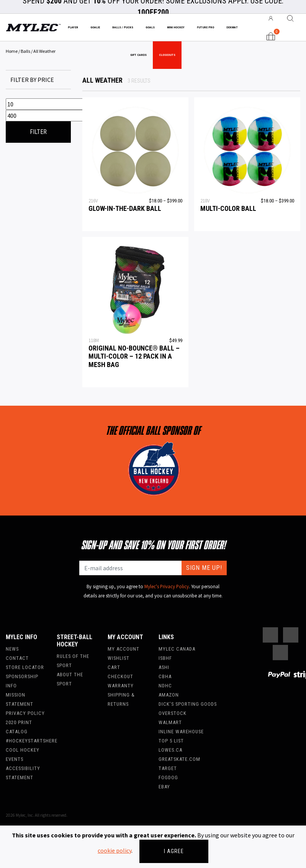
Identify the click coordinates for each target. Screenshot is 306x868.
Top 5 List (171, 741)
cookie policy (115, 850)
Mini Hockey (176, 27)
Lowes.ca (170, 750)
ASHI (164, 667)
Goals (150, 27)
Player (73, 27)
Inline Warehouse (181, 732)
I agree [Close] (174, 851)
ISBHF (165, 658)
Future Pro (205, 27)
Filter (38, 132)
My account (124, 649)
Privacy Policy (25, 713)
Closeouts (167, 55)
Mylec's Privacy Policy (167, 586)
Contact (17, 658)
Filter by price (32, 80)
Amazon (169, 695)
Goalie (95, 27)
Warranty (121, 686)
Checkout (120, 676)
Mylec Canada (177, 649)
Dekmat (232, 27)
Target (168, 768)
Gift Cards (138, 55)
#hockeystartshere (32, 741)
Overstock (173, 713)
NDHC (165, 686)
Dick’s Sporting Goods (188, 704)
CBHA (165, 676)
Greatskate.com (179, 759)
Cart (114, 667)
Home (12, 51)
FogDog (168, 777)
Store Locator (25, 667)
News (12, 649)
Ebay (164, 787)
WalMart (170, 722)
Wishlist (119, 658)
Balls (25, 51)
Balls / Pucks (123, 27)
